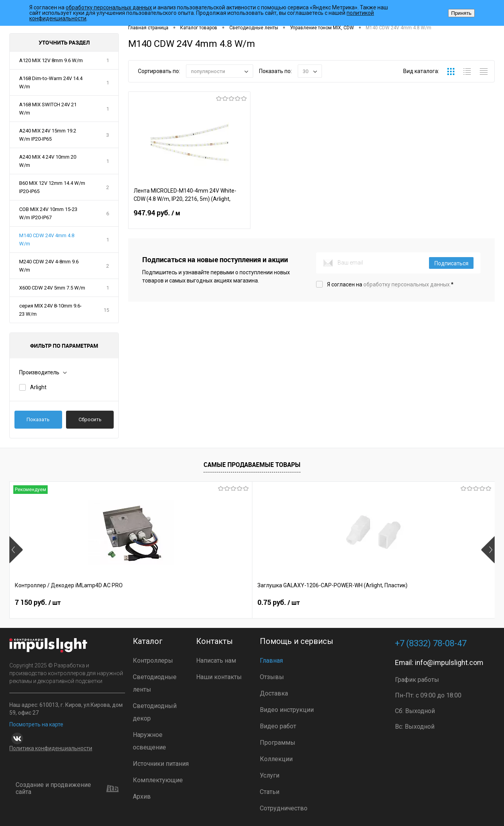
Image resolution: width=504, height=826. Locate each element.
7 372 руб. (402, 603)
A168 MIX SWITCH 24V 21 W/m (48, 109)
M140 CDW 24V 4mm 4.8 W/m (47, 240)
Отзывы (272, 677)
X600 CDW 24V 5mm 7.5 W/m (52, 288)
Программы (278, 743)
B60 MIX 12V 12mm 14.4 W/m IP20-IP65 (52, 187)
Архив (142, 796)
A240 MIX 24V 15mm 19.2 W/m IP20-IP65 (48, 135)
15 (106, 310)
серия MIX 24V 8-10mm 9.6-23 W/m (50, 310)
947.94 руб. (189, 218)
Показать (38, 419)
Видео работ (278, 726)
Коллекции (276, 759)
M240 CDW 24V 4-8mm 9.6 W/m (49, 266)
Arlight (38, 387)
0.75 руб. (157, 603)
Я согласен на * (390, 284)
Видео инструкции (287, 710)
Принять (461, 13)
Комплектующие (158, 780)
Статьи (270, 792)
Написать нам (216, 661)
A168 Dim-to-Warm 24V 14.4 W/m (51, 82)
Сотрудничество (284, 808)
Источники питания (161, 764)
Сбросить (90, 419)
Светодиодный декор (155, 712)
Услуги (270, 775)
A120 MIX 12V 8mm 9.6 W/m (51, 60)
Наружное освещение (149, 741)
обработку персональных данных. (407, 284)
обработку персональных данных (109, 7)
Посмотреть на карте (36, 724)
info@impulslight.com (449, 662)
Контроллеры (153, 661)
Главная (271, 661)
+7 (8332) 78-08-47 (431, 643)
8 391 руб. (280, 603)
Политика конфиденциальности (51, 748)
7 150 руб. (38, 603)
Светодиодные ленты (155, 683)
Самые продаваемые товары (252, 465)
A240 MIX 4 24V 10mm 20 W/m (48, 161)
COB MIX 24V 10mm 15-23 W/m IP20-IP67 (48, 213)
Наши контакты (219, 677)
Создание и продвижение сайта (67, 789)
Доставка (274, 693)
